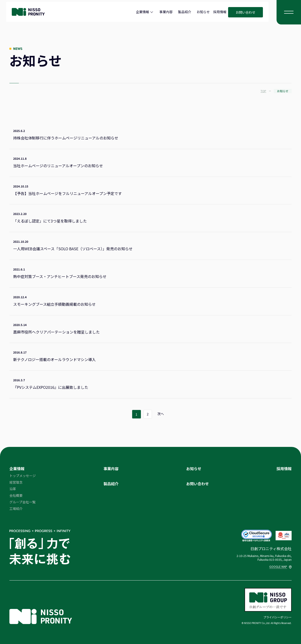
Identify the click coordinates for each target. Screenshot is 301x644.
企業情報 (143, 12)
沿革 (13, 489)
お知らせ (203, 12)
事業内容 (166, 12)
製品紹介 (185, 12)
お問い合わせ (246, 12)
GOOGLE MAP (280, 566)
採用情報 (220, 12)
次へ (161, 414)
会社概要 (16, 495)
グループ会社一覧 (22, 502)
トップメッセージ (23, 476)
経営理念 (16, 482)
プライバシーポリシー (277, 617)
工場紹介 (16, 509)
